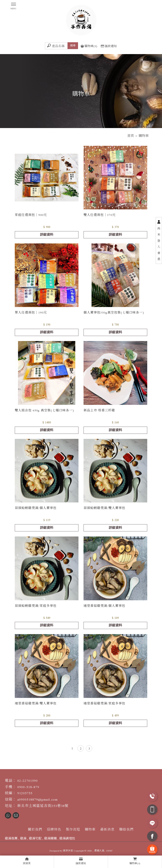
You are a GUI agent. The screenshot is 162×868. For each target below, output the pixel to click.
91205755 (25, 793)
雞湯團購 (50, 838)
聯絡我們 (126, 830)
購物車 (90, 830)
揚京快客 (68, 851)
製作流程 (73, 830)
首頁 (131, 136)
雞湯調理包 (67, 838)
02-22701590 (28, 781)
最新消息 (107, 830)
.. (93, 851)
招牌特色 (54, 830)
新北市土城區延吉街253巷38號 (43, 806)
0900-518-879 (28, 787)
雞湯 (23, 838)
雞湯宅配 (35, 838)
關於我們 (35, 830)
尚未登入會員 (159, 244)
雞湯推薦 (11, 838)
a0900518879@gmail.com (37, 799)
